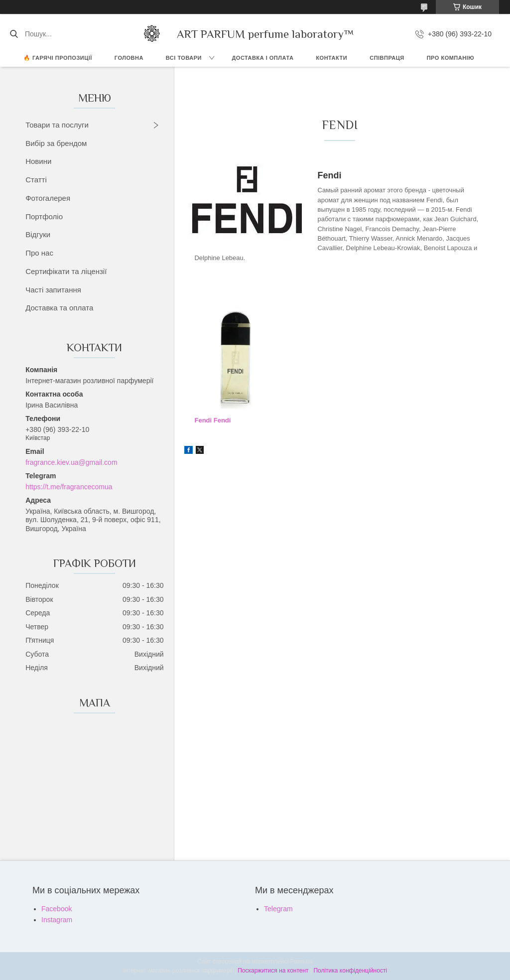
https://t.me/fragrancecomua (69, 487)
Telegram (278, 909)
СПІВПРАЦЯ (387, 58)
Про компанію (450, 58)
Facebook (57, 909)
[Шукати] (14, 34)
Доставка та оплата (59, 308)
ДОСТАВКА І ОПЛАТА (263, 58)
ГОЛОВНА (129, 58)
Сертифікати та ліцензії (66, 271)
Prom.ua (302, 962)
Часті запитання (53, 290)
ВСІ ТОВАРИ (184, 58)
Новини (38, 161)
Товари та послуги (57, 125)
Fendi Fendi (212, 420)
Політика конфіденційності (350, 971)
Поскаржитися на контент (273, 971)
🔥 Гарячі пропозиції (58, 58)
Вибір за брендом (56, 143)
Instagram (57, 920)
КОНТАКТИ (331, 58)
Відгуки (38, 234)
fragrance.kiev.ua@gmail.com (71, 462)
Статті (36, 180)
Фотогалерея (48, 198)
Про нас (39, 253)
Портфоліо (44, 216)
